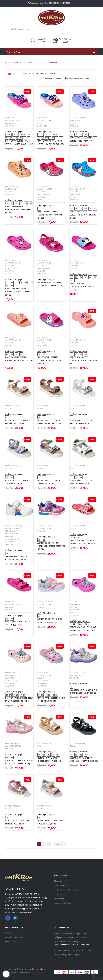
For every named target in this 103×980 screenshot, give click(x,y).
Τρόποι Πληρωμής (61, 885)
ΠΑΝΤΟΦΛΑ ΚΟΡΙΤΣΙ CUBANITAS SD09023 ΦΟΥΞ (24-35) (82, 286)
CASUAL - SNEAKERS (13, 526)
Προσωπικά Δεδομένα (62, 903)
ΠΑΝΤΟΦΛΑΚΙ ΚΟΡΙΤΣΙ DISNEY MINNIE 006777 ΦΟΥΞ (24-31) (83, 629)
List (14, 74)
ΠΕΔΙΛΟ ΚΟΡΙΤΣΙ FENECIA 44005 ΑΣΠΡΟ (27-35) (81, 422)
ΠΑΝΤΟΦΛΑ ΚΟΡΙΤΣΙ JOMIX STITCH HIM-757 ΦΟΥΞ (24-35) (19, 142)
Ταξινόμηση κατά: (52, 78)
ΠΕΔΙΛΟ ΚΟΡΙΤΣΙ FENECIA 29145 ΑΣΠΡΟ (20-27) (81, 482)
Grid (10, 74)
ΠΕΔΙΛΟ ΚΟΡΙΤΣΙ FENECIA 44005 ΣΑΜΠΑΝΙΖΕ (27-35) (49, 422)
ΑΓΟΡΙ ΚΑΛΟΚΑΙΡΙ (12, 531)
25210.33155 (54, 3)
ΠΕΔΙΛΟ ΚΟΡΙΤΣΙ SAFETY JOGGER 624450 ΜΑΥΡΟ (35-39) (84, 759)
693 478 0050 (65, 3)
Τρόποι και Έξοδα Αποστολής (65, 890)
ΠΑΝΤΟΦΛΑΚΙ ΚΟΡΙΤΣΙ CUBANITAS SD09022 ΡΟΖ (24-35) (19, 360)
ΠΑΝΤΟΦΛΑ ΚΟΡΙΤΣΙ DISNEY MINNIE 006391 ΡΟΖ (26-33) (83, 542)
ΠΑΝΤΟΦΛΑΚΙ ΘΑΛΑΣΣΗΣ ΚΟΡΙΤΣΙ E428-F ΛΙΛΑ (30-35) (82, 139)
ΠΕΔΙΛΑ (8, 408)
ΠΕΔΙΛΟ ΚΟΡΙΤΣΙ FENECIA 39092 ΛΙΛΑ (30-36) (49, 482)
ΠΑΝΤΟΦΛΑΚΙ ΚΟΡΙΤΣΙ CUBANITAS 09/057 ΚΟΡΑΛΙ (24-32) (50, 215)
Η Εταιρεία (58, 881)
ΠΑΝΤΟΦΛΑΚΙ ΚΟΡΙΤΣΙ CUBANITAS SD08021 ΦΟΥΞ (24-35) (18, 292)
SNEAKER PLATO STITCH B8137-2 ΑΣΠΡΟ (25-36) (16, 558)
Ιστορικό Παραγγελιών (14, 937)
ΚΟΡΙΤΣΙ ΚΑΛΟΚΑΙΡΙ (77, 118)
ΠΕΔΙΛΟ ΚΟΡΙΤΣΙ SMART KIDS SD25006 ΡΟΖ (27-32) (51, 822)
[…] (33, 912)
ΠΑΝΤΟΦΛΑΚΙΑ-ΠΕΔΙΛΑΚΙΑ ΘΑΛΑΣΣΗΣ (76, 123)
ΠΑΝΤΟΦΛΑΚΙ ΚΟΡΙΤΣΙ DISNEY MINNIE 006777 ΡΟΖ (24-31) (19, 699)
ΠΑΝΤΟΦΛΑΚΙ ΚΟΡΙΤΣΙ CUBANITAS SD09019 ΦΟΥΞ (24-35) (50, 360)
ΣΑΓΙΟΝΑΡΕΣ (10, 126)
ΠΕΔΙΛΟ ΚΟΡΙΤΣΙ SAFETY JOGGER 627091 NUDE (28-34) (51, 759)
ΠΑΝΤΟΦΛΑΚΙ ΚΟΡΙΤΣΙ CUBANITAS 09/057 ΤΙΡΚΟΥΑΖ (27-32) (83, 215)
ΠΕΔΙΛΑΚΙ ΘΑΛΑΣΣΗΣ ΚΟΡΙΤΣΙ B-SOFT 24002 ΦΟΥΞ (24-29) (51, 284)
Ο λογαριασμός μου (13, 933)
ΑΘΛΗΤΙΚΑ (9, 536)
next (59, 844)
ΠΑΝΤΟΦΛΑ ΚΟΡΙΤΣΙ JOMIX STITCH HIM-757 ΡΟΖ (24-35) (50, 142)
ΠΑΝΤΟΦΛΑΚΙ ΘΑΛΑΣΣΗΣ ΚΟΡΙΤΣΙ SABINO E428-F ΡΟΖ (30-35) (18, 209)
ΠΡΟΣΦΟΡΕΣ (29, 62)
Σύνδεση (43, 42)
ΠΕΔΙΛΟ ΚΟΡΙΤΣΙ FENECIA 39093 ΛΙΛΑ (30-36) (17, 482)
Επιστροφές (58, 894)
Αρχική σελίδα (11, 62)
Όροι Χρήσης (59, 899)
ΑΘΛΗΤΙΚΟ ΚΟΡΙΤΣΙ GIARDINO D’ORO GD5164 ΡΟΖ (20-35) (19, 762)
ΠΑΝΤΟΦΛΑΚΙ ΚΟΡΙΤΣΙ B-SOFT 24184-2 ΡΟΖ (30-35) (51, 699)
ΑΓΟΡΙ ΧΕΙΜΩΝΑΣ (12, 534)
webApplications (37, 973)
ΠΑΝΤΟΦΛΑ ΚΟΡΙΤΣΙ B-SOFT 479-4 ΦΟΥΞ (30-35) (18, 623)
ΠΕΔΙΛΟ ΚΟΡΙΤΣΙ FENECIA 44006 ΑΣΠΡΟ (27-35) (17, 422)
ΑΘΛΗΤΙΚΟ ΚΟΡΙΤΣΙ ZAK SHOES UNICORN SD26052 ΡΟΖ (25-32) (51, 546)
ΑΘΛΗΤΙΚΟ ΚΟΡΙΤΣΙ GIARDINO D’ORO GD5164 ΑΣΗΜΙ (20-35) (83, 691)
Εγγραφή (41, 39)
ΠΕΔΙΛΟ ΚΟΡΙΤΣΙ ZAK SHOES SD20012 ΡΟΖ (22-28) (18, 822)
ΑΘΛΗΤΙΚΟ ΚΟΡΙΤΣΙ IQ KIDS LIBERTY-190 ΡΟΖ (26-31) (50, 621)
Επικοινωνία (10, 942)
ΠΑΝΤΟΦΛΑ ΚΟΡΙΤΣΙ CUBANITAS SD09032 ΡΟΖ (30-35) (83, 360)
